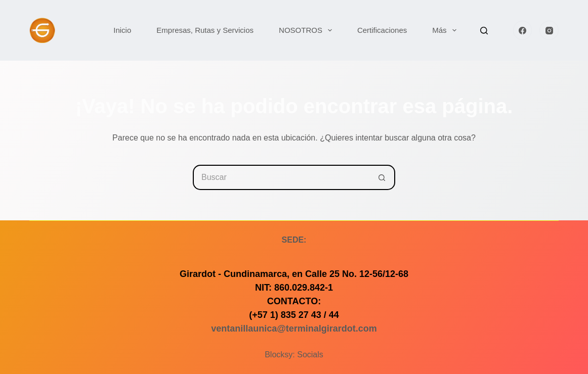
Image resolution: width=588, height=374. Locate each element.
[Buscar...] (281, 177)
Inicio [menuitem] (122, 30)
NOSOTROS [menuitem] (307, 30)
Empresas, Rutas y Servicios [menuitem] (205, 30)
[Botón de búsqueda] (383, 177)
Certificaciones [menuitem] (382, 30)
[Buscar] (484, 31)
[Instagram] (549, 30)
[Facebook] (523, 30)
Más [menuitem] (446, 30)
